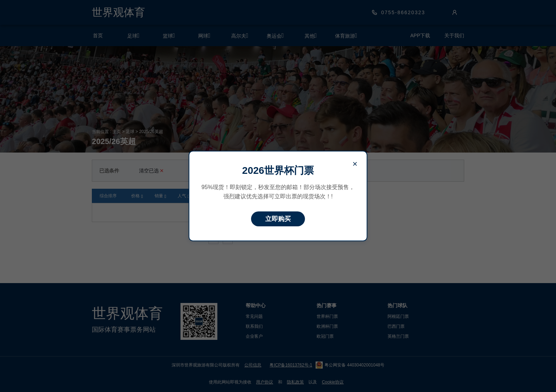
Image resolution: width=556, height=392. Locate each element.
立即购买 (278, 219)
